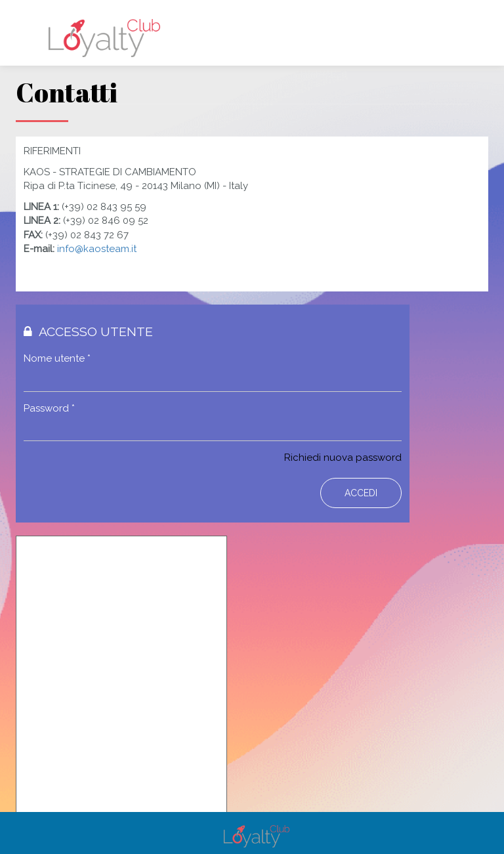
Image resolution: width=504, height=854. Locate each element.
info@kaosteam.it (97, 249)
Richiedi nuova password (343, 458)
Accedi (361, 493)
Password (49, 408)
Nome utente (57, 358)
